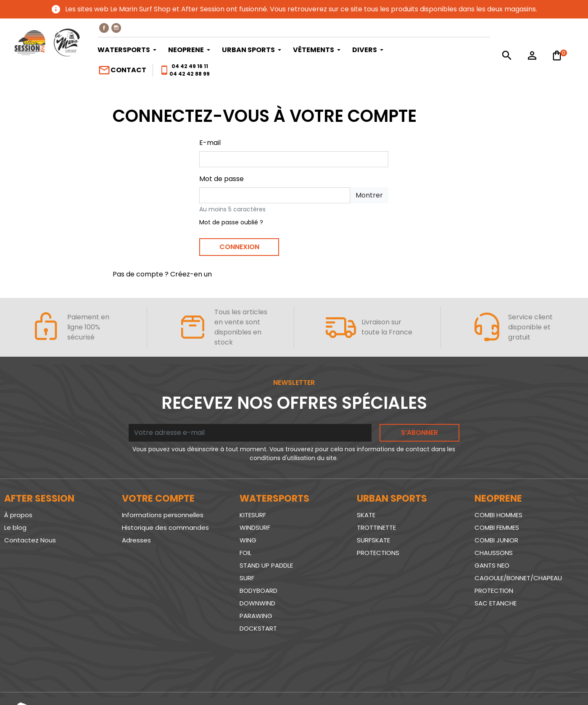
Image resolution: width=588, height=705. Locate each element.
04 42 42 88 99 (190, 74)
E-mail (210, 143)
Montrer (369, 195)
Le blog (15, 527)
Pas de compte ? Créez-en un (162, 274)
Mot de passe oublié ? (231, 222)
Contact (122, 70)
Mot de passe (221, 179)
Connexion (239, 247)
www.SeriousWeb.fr (551, 681)
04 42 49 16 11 (190, 66)
